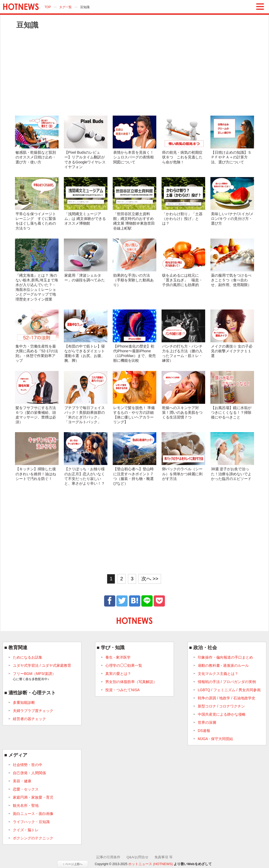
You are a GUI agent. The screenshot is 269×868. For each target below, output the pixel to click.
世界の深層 (207, 722)
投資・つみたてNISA (123, 690)
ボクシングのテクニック (33, 838)
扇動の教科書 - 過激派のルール (223, 665)
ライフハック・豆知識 (31, 822)
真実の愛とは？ (118, 674)
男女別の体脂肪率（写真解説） (131, 682)
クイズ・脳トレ (26, 830)
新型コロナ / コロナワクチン (221, 706)
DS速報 (204, 731)
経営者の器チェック (29, 719)
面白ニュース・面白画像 (33, 814)
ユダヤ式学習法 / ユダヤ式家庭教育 (42, 665)
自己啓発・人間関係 (29, 773)
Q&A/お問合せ (138, 857)
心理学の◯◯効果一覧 (124, 665)
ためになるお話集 (28, 657)
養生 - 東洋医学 (118, 657)
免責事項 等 (164, 857)
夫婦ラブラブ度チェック (33, 711)
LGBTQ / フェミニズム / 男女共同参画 (229, 690)
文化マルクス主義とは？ (218, 674)
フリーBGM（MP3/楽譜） (34, 676)
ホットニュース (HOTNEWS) (151, 864)
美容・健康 (22, 781)
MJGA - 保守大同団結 (216, 739)
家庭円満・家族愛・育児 (33, 797)
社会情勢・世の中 (28, 765)
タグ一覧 (65, 7)
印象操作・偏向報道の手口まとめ (225, 657)
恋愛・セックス (26, 789)
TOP (48, 7)
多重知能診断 (24, 702)
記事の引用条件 (108, 857)
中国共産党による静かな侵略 (222, 714)
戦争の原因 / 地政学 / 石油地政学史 (227, 698)
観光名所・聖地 (26, 805)
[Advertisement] (134, 72)
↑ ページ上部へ (73, 864)
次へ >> (150, 579)
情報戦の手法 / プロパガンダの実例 (227, 682)
